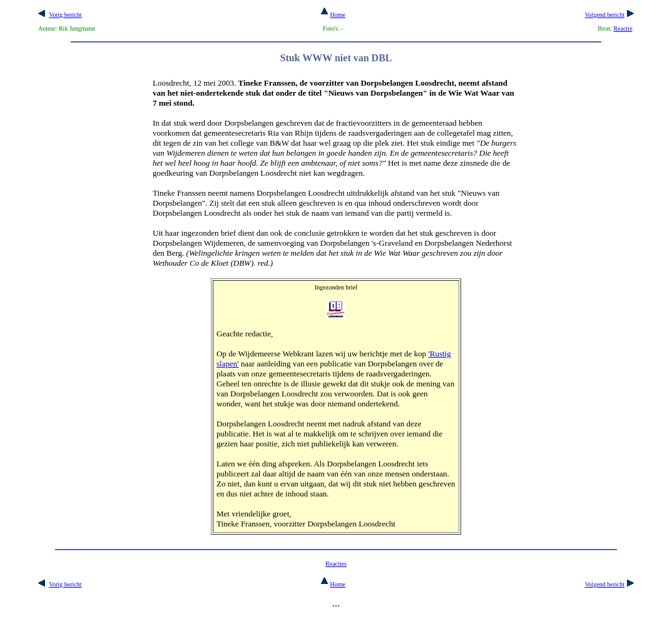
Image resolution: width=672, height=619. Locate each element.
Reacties (336, 564)
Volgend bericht (605, 15)
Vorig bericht (65, 15)
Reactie (623, 28)
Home (333, 15)
